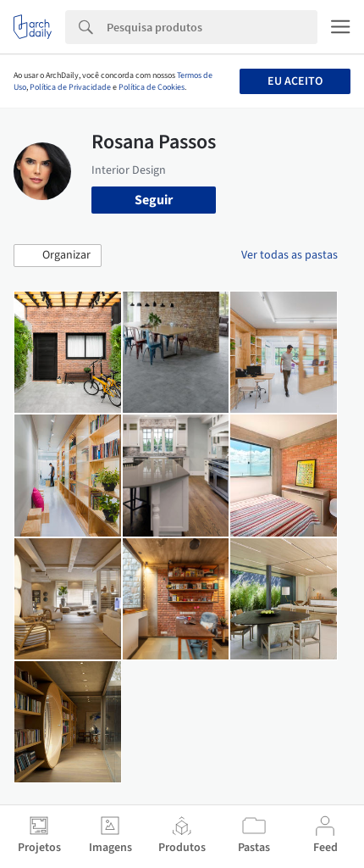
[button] (58, 256)
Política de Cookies (152, 87)
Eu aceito (295, 81)
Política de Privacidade (70, 87)
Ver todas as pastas (290, 255)
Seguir (154, 200)
